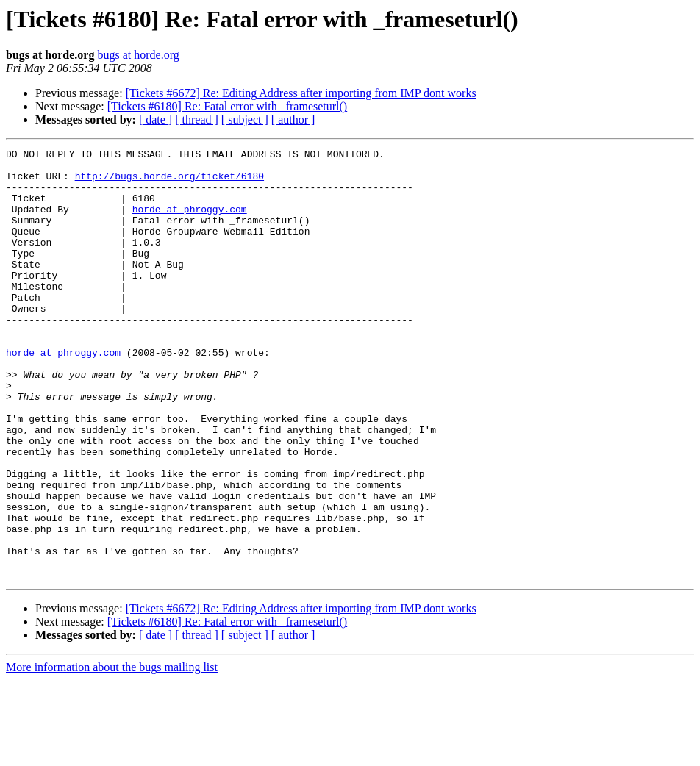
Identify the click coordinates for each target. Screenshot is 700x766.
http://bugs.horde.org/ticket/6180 (169, 182)
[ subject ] (245, 119)
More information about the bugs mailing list (112, 753)
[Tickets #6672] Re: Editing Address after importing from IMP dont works (301, 93)
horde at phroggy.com (190, 222)
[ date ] (156, 119)
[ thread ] (197, 119)
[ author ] (293, 119)
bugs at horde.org (138, 55)
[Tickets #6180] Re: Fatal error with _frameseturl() (227, 106)
